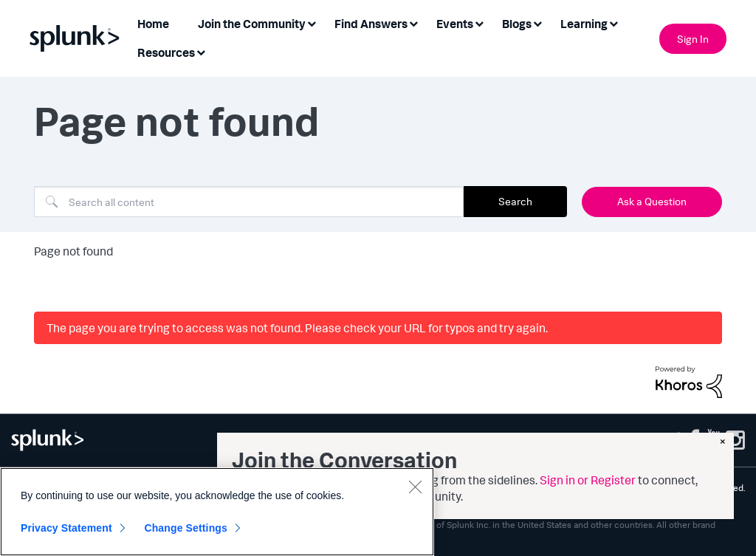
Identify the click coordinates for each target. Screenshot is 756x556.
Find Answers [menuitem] (371, 24)
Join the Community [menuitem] (252, 24)
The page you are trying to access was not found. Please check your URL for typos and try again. (297, 328)
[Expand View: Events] (479, 23)
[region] (217, 512)
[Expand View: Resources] (201, 51)
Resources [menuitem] (166, 52)
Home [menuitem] (153, 24)
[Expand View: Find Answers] (413, 23)
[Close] (415, 487)
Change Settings (186, 528)
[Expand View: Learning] (614, 23)
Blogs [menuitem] (517, 24)
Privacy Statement (66, 528)
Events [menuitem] (455, 24)
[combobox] (249, 202)
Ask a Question (652, 201)
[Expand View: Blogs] (537, 23)
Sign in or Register (588, 480)
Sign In (693, 39)
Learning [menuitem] (584, 24)
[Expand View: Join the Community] (312, 23)
